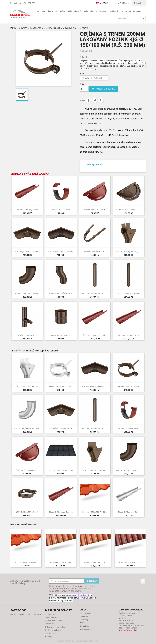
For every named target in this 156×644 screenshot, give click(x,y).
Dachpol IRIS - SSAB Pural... (95, 562)
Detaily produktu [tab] (94, 165)
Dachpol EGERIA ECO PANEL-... (95, 512)
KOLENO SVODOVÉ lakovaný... (27, 293)
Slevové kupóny (86, 626)
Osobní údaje (85, 613)
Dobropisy (84, 620)
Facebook (143, 581)
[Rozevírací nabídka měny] (107, 3)
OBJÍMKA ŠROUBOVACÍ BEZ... (27, 512)
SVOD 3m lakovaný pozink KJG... (129, 293)
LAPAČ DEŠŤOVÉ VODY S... (27, 335)
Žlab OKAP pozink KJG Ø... (129, 512)
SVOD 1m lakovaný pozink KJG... (95, 293)
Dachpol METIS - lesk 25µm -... (130, 562)
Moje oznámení (86, 629)
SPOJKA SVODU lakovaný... (61, 335)
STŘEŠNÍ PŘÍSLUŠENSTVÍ (95, 11)
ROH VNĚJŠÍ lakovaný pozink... (27, 252)
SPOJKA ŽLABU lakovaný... (61, 210)
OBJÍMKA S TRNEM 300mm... (129, 387)
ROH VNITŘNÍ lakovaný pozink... (61, 252)
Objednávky (85, 616)
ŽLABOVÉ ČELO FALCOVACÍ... (95, 210)
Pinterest (101, 100)
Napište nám (50, 633)
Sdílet (88, 100)
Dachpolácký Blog (131, 11)
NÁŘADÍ (114, 11)
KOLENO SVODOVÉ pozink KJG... (27, 428)
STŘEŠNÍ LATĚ (74, 11)
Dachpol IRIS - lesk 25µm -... (61, 562)
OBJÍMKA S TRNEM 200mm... (61, 387)
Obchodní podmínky (53, 630)
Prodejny (49, 636)
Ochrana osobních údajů (55, 627)
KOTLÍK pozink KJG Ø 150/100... (27, 387)
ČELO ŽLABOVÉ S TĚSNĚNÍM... (129, 210)
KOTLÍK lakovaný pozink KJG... (129, 252)
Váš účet (84, 610)
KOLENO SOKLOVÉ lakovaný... (61, 293)
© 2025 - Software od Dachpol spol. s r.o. (78, 641)
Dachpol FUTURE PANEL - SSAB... (61, 470)
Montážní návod (52, 617)
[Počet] (83, 89)
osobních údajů (80, 595)
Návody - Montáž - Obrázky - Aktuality (26, 614)
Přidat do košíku (103, 89)
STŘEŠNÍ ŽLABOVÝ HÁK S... (95, 252)
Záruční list (50, 624)
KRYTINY (41, 11)
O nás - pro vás (51, 614)
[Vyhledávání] (130, 19)
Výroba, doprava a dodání (56, 621)
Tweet (95, 100)
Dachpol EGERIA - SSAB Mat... (26, 562)
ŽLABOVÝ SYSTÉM (56, 11)
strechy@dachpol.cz (128, 630)
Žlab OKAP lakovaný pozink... (27, 210)
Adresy (83, 623)
